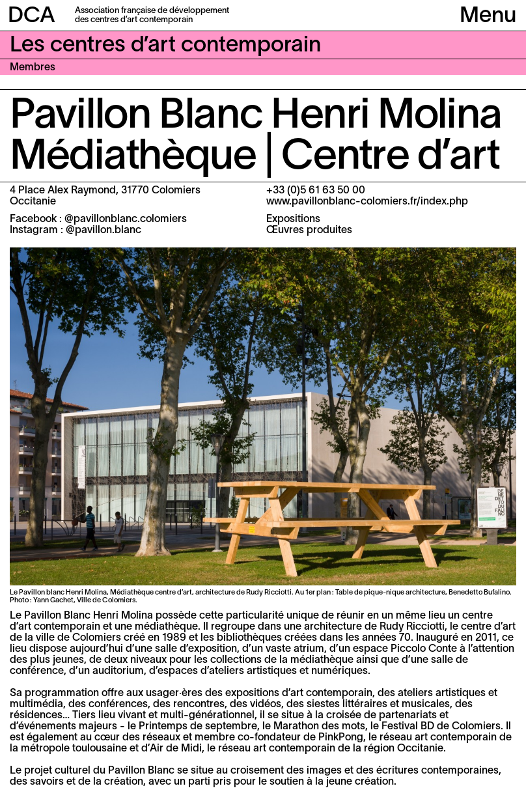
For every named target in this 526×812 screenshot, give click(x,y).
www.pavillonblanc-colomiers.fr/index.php (367, 202)
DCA (32, 17)
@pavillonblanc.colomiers (126, 219)
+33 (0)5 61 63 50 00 (316, 191)
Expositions (293, 219)
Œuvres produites (309, 231)
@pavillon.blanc (104, 231)
